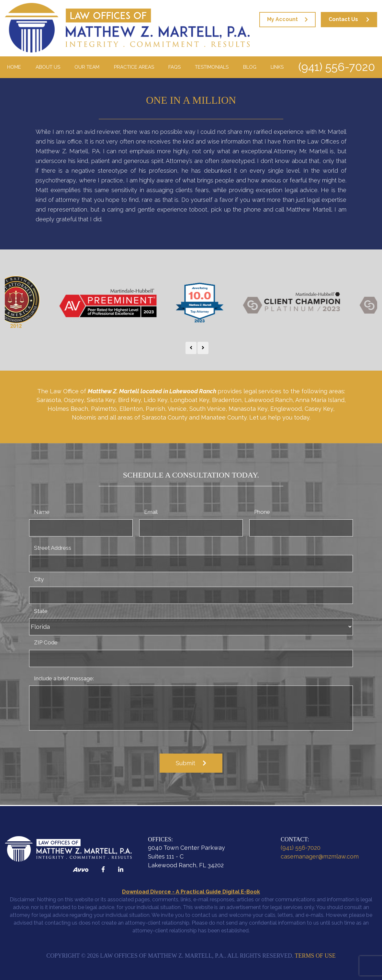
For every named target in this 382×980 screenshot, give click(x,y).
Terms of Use (315, 956)
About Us (48, 67)
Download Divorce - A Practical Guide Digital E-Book (191, 892)
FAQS (174, 67)
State (41, 611)
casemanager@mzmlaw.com (320, 856)
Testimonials (212, 67)
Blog (250, 67)
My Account (282, 19)
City (39, 579)
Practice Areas (134, 67)
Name (42, 512)
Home (14, 67)
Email (151, 512)
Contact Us (343, 19)
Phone (262, 512)
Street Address (53, 548)
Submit (185, 763)
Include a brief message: (64, 678)
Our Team (87, 67)
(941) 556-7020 (337, 67)
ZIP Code (46, 642)
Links (277, 67)
